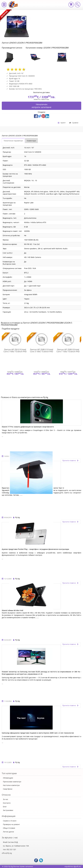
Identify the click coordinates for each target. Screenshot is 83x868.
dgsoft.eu (77, 866)
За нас (6, 799)
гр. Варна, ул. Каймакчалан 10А (16, 846)
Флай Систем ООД (10, 842)
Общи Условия (9, 828)
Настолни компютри (11, 785)
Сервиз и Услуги (10, 821)
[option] (15, 57)
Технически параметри (13, 141)
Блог (5, 807)
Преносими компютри (12, 782)
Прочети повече (71, 460)
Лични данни (8, 832)
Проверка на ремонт (11, 824)
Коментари (31, 141)
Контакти (7, 803)
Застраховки (8, 810)
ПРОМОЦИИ (8, 778)
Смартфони (8, 789)
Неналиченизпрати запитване (41, 106)
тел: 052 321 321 (10, 849)
